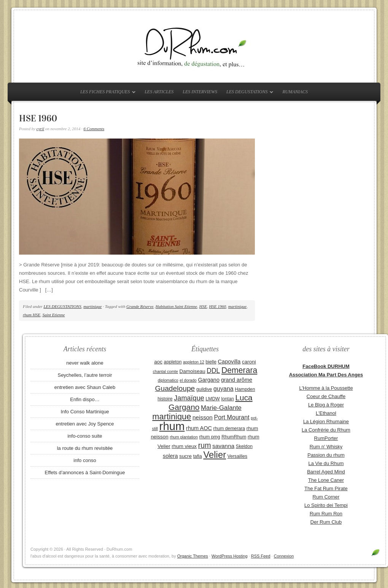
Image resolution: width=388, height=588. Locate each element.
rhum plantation (184, 437)
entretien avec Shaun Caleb (85, 387)
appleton (173, 362)
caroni (249, 362)
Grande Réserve (140, 306)
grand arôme (237, 380)
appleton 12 (194, 362)
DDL (213, 371)
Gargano (209, 380)
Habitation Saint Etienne (176, 306)
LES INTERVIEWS (200, 92)
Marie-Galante (221, 408)
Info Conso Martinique (85, 412)
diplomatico (168, 380)
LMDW (212, 399)
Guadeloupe (175, 388)
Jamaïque (189, 398)
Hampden (245, 389)
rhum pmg (209, 437)
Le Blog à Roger (326, 405)
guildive (204, 389)
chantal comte (165, 371)
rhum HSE (32, 315)
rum (205, 445)
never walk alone (85, 363)
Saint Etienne (53, 315)
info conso (85, 460)
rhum (172, 426)
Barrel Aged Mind (326, 472)
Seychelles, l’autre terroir (85, 375)
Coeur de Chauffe (326, 396)
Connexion (284, 556)
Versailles (237, 456)
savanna (223, 446)
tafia (198, 456)
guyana (223, 389)
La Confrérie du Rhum (326, 430)
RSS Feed (261, 556)
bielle (211, 362)
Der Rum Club (326, 522)
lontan (227, 399)
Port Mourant (232, 417)
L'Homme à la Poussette (326, 388)
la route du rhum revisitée (85, 448)
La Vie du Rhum (326, 463)
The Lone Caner (326, 480)
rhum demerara (229, 429)
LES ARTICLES (159, 92)
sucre (185, 456)
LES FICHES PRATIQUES (106, 93)
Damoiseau (192, 371)
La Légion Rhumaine (326, 421)
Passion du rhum (326, 455)
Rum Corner (326, 497)
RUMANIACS (295, 92)
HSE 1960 (38, 118)
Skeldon (244, 446)
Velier (215, 455)
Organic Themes (193, 556)
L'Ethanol (326, 413)
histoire (165, 399)
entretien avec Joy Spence (85, 424)
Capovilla (229, 362)
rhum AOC (199, 428)
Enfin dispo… (85, 399)
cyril (40, 129)
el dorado (188, 380)
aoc (158, 362)
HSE (203, 306)
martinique (92, 306)
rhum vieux (184, 446)
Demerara (239, 370)
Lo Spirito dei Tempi (326, 505)
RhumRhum (234, 437)
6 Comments (94, 129)
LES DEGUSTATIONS (248, 93)
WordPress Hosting (230, 556)
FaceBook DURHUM (326, 366)
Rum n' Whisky (326, 447)
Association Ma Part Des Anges (326, 375)
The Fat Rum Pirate (326, 488)
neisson (203, 417)
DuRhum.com (194, 46)
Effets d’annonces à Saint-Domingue (85, 472)
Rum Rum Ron (326, 514)
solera (170, 456)
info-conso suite (85, 436)
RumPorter (326, 438)
